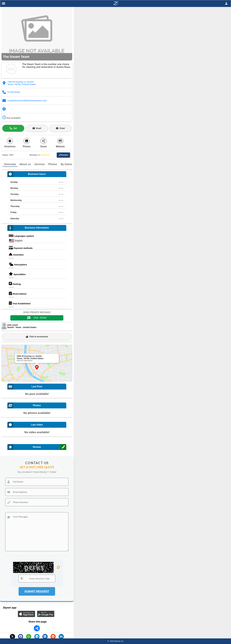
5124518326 (14, 92)
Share (44, 143)
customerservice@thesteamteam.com (27, 100)
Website (60, 143)
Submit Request (37, 591)
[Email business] (37, 128)
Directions (10, 143)
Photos (27, 143)
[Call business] (13, 128)
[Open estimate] (60, 128)
